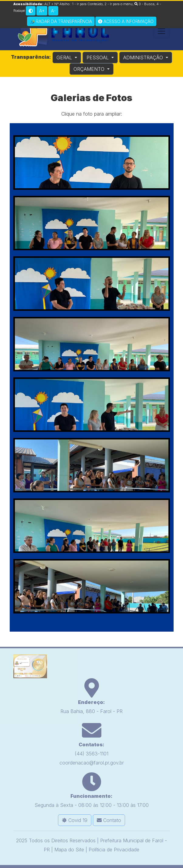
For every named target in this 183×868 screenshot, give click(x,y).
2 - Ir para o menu (119, 4)
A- (53, 11)
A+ (42, 11)
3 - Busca (144, 4)
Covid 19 (75, 820)
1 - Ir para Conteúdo (87, 4)
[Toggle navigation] (161, 31)
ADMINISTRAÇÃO (144, 58)
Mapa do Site (69, 850)
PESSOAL (98, 58)
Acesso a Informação (126, 21)
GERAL (65, 58)
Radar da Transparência (61, 21)
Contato (109, 820)
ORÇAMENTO (90, 69)
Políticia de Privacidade (114, 850)
